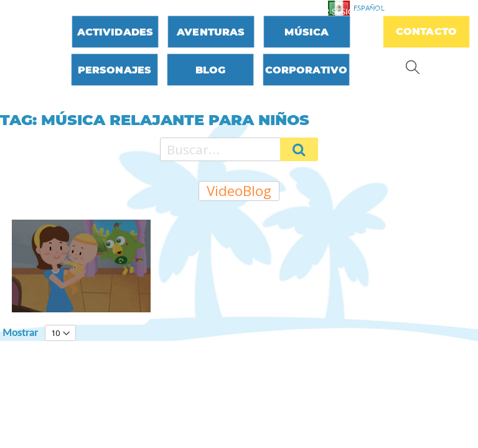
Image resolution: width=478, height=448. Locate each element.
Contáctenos (260, 12)
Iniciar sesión (330, 12)
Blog (211, 70)
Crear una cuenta (410, 12)
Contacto (426, 31)
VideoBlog (239, 191)
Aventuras (211, 32)
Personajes (115, 70)
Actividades (115, 32)
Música (307, 32)
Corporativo (307, 70)
